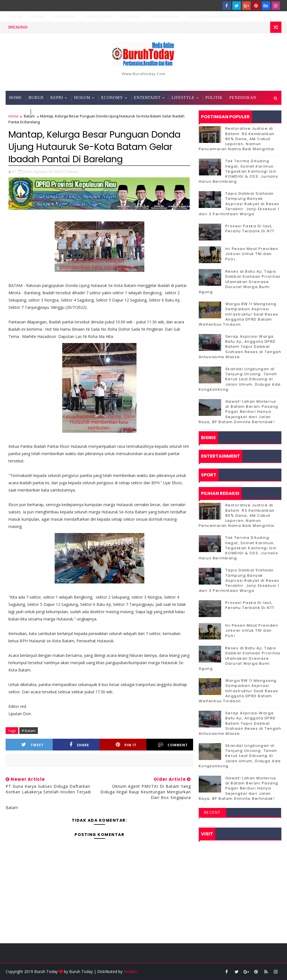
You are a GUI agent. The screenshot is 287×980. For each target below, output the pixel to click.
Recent (212, 812)
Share (79, 745)
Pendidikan (243, 98)
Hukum (82, 98)
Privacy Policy (99, 16)
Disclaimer (131, 16)
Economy (112, 98)
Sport (40, 112)
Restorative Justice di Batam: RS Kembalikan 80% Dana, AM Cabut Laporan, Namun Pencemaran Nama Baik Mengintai (237, 139)
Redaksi (38, 16)
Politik (214, 98)
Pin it (126, 745)
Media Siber (66, 16)
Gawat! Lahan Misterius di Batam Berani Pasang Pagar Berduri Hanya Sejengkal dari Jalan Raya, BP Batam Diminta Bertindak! (239, 412)
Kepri (57, 98)
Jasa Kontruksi (164, 16)
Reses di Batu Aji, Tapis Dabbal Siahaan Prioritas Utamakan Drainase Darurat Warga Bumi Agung (240, 282)
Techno (18, 112)
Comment (173, 745)
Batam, (73, 172)
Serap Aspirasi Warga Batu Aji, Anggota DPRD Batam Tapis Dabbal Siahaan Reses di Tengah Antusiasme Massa (240, 347)
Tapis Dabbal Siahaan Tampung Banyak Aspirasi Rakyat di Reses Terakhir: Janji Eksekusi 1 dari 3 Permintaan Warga (239, 204)
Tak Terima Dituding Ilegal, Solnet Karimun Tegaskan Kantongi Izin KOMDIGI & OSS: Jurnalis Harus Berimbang (239, 171)
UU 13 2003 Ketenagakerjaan (215, 16)
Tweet (33, 745)
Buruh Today (81, 971)
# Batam (29, 731)
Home (16, 16)
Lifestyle (183, 98)
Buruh (36, 98)
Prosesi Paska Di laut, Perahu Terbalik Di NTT (250, 229)
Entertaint (147, 98)
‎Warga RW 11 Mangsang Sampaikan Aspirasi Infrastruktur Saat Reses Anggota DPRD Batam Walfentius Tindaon (239, 314)
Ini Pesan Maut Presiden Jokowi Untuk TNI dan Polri (252, 254)
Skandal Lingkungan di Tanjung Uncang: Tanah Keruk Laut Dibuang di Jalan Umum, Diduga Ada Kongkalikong (240, 379)
